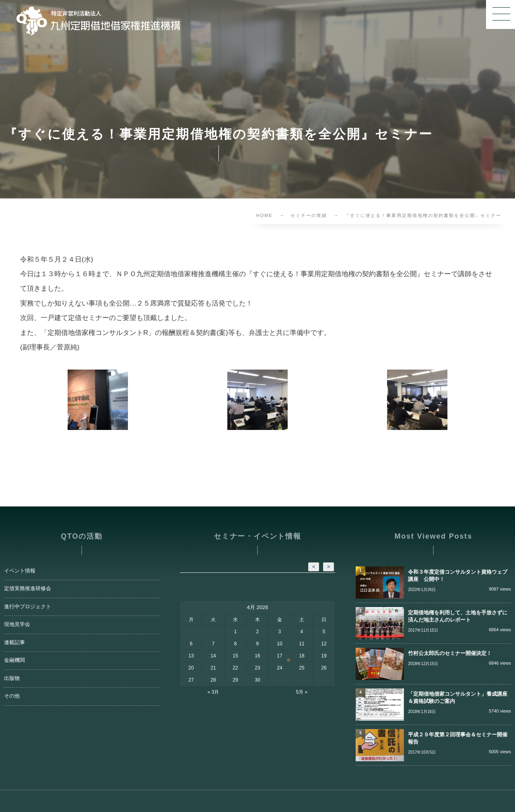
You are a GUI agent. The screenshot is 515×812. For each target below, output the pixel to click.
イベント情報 (20, 571)
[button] (501, 14)
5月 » (302, 692)
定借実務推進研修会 (28, 589)
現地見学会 (17, 624)
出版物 (12, 678)
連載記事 (14, 643)
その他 (12, 696)
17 (279, 656)
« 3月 (213, 692)
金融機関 (14, 660)
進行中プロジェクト (28, 607)
